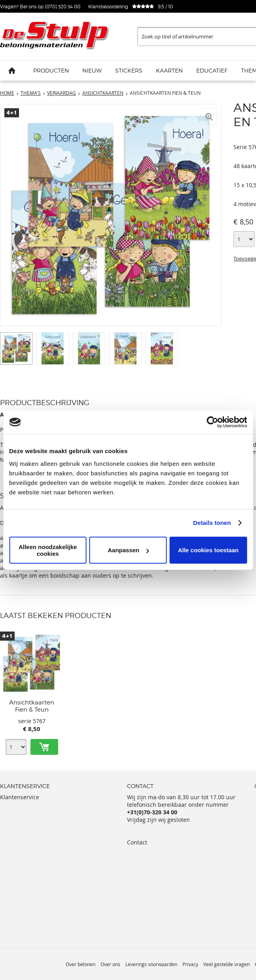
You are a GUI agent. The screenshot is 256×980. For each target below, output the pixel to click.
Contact (137, 842)
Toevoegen (44, 747)
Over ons (110, 964)
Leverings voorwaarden (151, 964)
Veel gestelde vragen (227, 964)
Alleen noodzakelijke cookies (48, 550)
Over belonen (81, 964)
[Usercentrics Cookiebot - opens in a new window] (212, 422)
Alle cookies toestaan (208, 550)
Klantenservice (20, 797)
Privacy (190, 964)
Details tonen (212, 523)
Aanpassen (128, 550)
